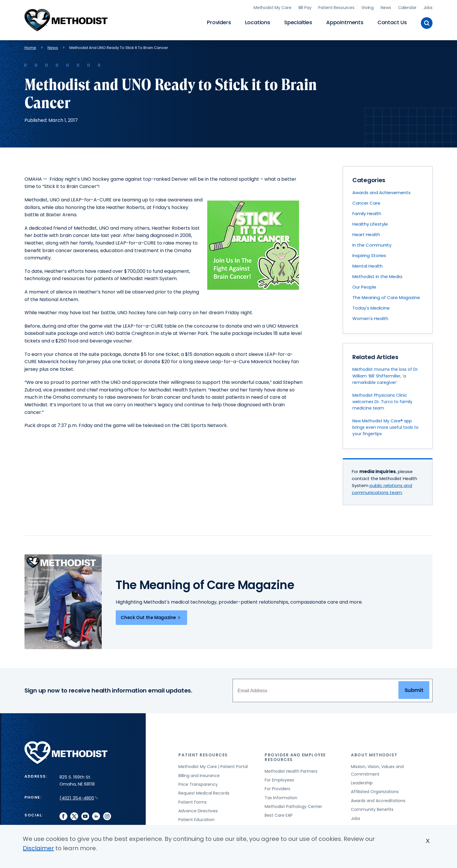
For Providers (277, 788)
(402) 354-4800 (79, 797)
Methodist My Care (273, 7)
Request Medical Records (204, 793)
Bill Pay (305, 7)
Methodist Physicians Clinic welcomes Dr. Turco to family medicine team (382, 401)
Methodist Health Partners (291, 770)
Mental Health (368, 265)
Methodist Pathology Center (293, 806)
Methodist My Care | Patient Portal (213, 766)
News (386, 7)
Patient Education (196, 819)
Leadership (362, 782)
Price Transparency (198, 783)
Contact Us (392, 22)
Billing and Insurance (199, 775)
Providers (219, 22)
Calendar (407, 7)
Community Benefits (372, 809)
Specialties (298, 22)
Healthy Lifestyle (370, 223)
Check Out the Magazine (151, 617)
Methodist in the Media (377, 276)
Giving (368, 7)
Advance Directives (198, 810)
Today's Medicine (371, 307)
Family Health (367, 213)
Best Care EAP (279, 815)
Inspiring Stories (369, 255)
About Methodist (374, 754)
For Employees (279, 779)
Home (30, 47)
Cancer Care (366, 202)
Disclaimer (38, 848)
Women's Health (370, 318)
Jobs (428, 7)
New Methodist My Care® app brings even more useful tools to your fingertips (385, 427)
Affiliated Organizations (375, 791)
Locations (258, 22)
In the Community (372, 244)
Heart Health (366, 234)
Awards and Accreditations (378, 800)
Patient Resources (336, 7)
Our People (364, 286)
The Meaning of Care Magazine (386, 297)
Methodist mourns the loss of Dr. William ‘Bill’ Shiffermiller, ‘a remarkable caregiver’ (385, 375)
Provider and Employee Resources (295, 757)
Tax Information (281, 797)
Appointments (345, 22)
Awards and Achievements (382, 192)
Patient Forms (193, 801)
